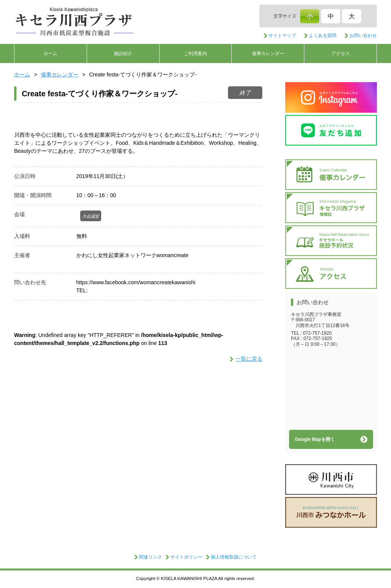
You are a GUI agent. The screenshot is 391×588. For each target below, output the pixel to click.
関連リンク (150, 557)
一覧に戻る (249, 359)
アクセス (341, 53)
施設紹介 (123, 53)
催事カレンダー (268, 53)
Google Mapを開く (315, 439)
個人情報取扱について (234, 557)
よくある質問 (323, 36)
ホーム (50, 53)
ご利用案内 (195, 53)
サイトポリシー (186, 557)
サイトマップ (282, 36)
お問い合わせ (363, 36)
